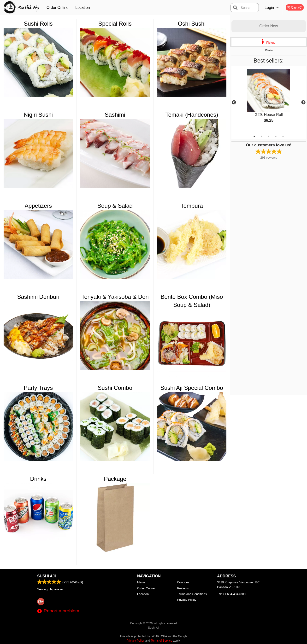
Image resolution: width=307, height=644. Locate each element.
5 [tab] (283, 136)
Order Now (269, 26)
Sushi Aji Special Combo (192, 388)
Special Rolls (115, 24)
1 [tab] (254, 136)
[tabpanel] (269, 100)
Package (115, 479)
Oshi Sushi (192, 24)
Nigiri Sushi (38, 115)
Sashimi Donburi (38, 297)
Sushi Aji (47, 576)
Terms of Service (162, 641)
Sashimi (115, 115)
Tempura (192, 206)
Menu (141, 582)
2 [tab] (261, 136)
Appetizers (38, 206)
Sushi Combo (115, 388)
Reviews (183, 588)
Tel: (232, 594)
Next (303, 103)
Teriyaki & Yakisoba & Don (115, 297)
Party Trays (38, 388)
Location (83, 8)
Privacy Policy (187, 600)
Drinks (38, 479)
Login (269, 8)
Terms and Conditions (192, 594)
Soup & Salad (115, 206)
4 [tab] (276, 136)
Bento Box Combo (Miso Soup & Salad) (192, 301)
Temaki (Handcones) (192, 115)
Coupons (183, 582)
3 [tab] (269, 136)
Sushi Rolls (38, 24)
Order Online (58, 8)
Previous (234, 103)
